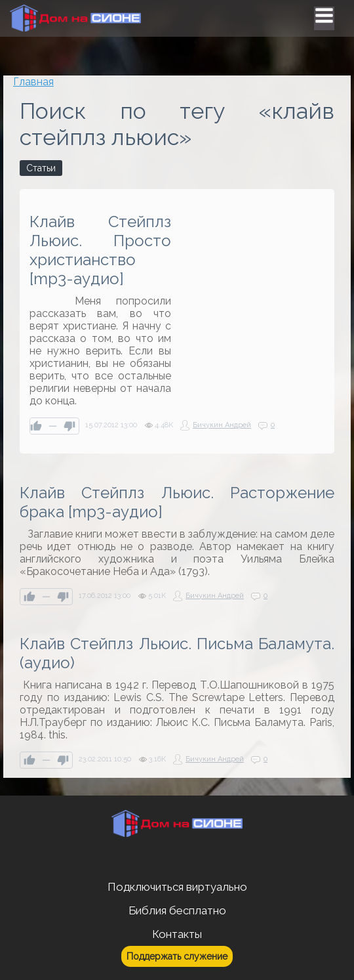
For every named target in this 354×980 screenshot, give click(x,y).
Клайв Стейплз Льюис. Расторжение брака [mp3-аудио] (177, 502)
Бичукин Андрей (222, 425)
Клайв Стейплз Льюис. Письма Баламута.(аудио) (177, 653)
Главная (33, 82)
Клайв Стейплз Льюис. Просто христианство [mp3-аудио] (100, 250)
